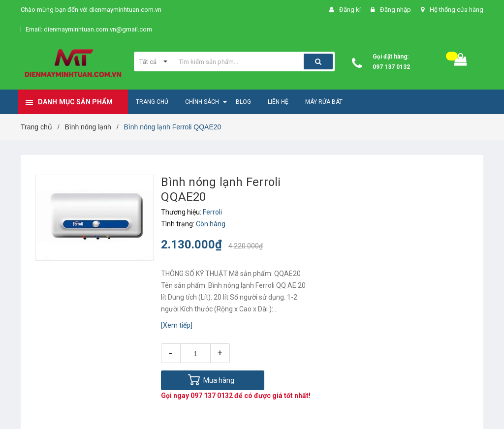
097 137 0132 (391, 67)
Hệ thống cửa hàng (457, 10)
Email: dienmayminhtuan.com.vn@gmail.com (89, 29)
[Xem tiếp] (177, 325)
